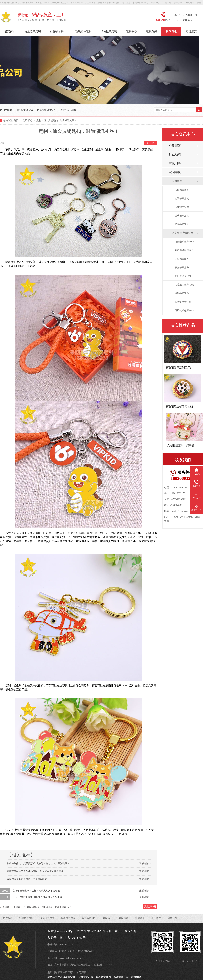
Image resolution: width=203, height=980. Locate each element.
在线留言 (167, 3)
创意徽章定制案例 (182, 233)
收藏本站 (155, 3)
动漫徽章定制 (83, 31)
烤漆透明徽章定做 (184, 285)
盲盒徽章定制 (33, 31)
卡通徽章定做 (182, 207)
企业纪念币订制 (68, 110)
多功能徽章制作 (183, 302)
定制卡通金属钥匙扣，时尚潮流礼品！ (57, 120)
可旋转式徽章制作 (184, 311)
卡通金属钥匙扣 (63, 907)
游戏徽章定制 (182, 216)
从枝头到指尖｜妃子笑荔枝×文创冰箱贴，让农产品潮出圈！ (38, 863)
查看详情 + (145, 891)
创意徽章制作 (58, 31)
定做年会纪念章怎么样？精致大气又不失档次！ (37, 891)
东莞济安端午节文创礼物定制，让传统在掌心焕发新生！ (36, 871)
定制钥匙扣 (33, 907)
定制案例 (151, 31)
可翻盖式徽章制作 (184, 242)
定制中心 (131, 31)
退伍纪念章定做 (25, 110)
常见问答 (175, 163)
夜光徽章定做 (182, 267)
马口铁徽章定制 (183, 276)
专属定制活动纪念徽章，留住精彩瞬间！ (28, 879)
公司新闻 (28, 120)
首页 (16, 120)
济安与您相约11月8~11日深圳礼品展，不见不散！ (39, 897)
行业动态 (175, 154)
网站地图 (190, 3)
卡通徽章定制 (109, 31)
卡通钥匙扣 (47, 907)
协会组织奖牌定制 (47, 110)
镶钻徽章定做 (182, 293)
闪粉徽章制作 (182, 259)
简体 (199, 3)
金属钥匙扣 (19, 907)
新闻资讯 (171, 31)
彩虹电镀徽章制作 (184, 250)
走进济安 (191, 31)
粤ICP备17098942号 (73, 938)
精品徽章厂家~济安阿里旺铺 (135, 3)
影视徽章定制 (182, 224)
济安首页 (10, 31)
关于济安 (178, 3)
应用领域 (177, 181)
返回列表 (151, 143)
